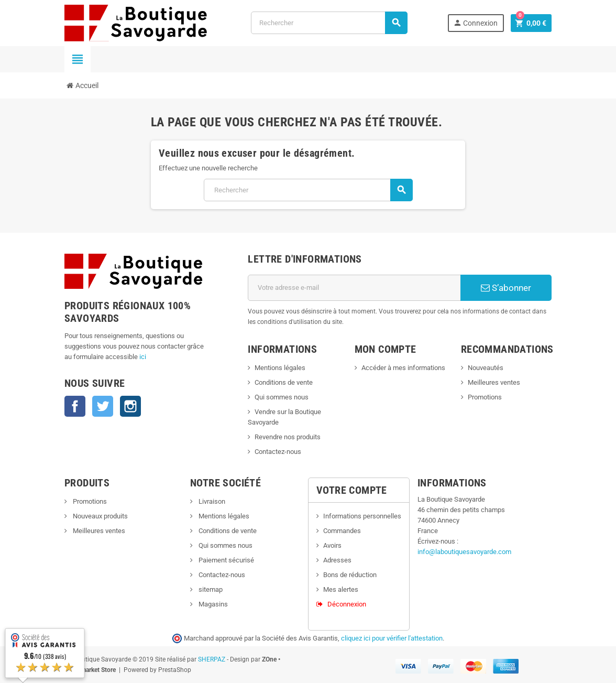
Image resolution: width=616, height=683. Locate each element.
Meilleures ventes (494, 382)
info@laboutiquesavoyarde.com (464, 552)
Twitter (103, 406)
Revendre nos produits (288, 437)
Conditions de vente (284, 382)
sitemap (210, 589)
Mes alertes (341, 589)
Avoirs (332, 545)
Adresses (337, 560)
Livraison (211, 501)
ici (143, 357)
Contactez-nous (278, 452)
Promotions (485, 397)
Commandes (342, 531)
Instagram (130, 406)
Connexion (475, 23)
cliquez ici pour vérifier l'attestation (392, 638)
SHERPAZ (212, 659)
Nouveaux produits (100, 516)
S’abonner (506, 288)
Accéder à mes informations (403, 368)
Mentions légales (280, 368)
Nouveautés (486, 368)
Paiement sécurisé (225, 560)
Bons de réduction (350, 575)
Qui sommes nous (282, 397)
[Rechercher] (329, 23)
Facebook (75, 406)
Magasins (212, 604)
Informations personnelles (362, 516)
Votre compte (352, 490)
